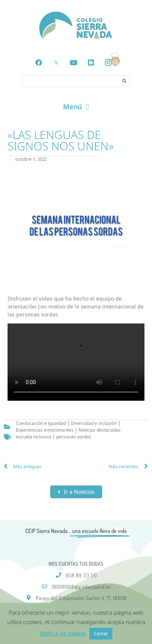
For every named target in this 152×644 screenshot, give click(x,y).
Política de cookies (63, 633)
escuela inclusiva (34, 437)
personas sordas (74, 437)
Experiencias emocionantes (45, 430)
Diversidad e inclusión (94, 423)
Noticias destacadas (100, 430)
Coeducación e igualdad (41, 423)
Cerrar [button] (101, 633)
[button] (76, 107)
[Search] (124, 81)
